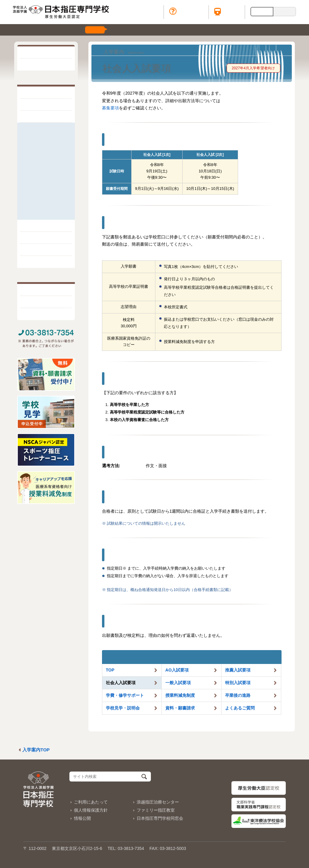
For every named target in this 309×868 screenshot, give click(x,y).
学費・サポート (125, 695)
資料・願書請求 (40, 204)
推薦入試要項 (38, 137)
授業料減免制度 (40, 179)
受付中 (95, 30)
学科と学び (37, 226)
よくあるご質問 (40, 213)
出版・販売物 (39, 262)
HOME (32, 52)
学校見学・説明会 (43, 196)
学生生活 (35, 238)
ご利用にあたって (91, 802)
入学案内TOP (36, 750)
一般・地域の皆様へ (45, 290)
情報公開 (82, 818)
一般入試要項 (38, 154)
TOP (110, 670)
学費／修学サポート (45, 171)
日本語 (262, 12)
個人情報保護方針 (91, 810)
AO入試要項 (37, 129)
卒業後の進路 (38, 188)
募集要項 (110, 108)
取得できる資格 (41, 250)
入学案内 (35, 117)
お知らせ (35, 64)
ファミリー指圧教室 (156, 810)
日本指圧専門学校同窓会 (160, 818)
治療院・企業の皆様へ (47, 314)
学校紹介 (35, 93)
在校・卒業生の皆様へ (47, 302)
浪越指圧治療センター (158, 802)
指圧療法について (44, 105)
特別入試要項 (38, 162)
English (284, 12)
